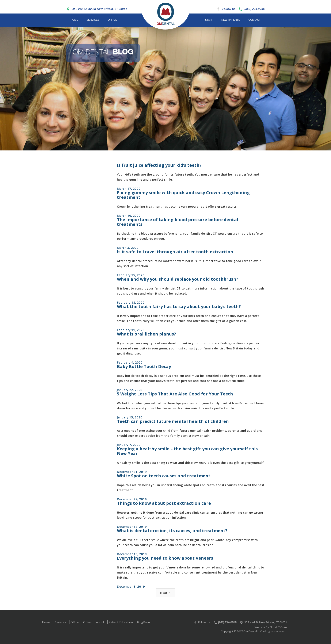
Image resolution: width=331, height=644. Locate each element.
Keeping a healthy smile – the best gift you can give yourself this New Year (187, 451)
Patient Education (121, 622)
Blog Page (144, 622)
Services (93, 20)
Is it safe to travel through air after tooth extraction (175, 252)
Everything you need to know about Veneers (165, 558)
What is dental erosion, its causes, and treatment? (172, 531)
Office (112, 20)
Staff (209, 20)
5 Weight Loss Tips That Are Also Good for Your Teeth (175, 394)
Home (74, 20)
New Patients (231, 20)
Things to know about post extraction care (164, 503)
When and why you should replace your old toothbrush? (178, 279)
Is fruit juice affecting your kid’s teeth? (159, 165)
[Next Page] (165, 593)
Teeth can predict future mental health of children (173, 421)
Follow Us (229, 9)
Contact (254, 20)
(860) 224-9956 (255, 9)
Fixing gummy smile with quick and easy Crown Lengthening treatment (183, 195)
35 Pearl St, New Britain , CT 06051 (266, 622)
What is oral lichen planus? (147, 334)
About (100, 622)
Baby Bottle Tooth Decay (144, 366)
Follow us (204, 622)
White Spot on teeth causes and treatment (164, 476)
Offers (87, 622)
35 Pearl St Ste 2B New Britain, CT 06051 (100, 9)
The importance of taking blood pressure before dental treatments (178, 222)
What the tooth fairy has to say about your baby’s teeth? (179, 306)
